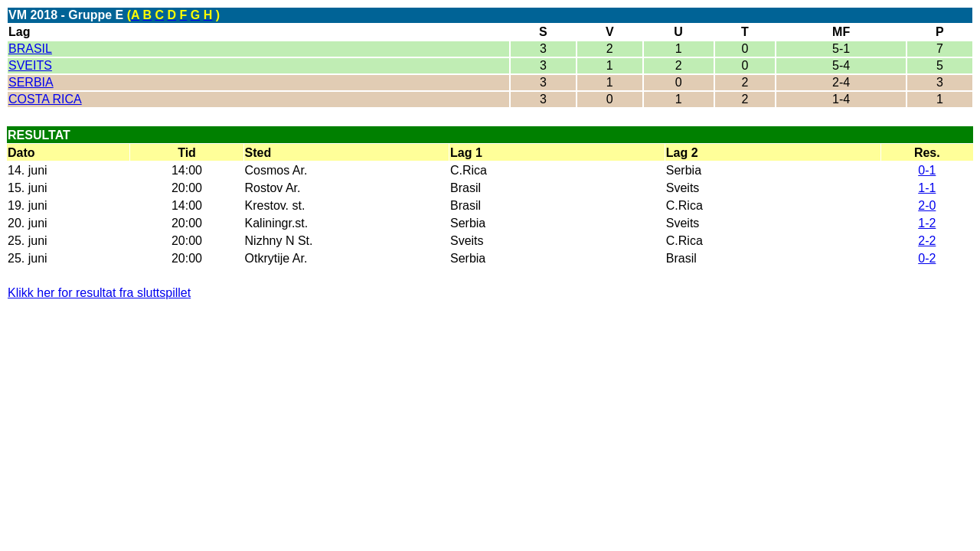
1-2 (927, 223)
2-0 (927, 205)
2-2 (927, 241)
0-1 (927, 170)
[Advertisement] (187, 339)
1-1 (927, 188)
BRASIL (30, 49)
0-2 (927, 258)
